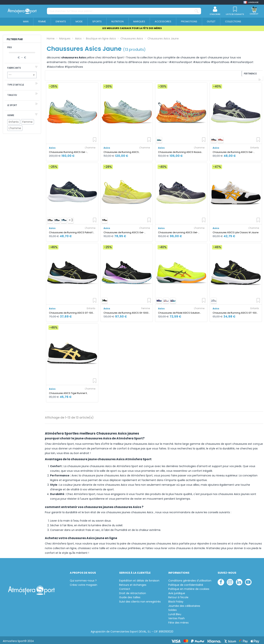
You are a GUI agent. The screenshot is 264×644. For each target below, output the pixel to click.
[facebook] (221, 580)
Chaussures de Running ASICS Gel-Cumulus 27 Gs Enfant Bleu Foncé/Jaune (233, 150)
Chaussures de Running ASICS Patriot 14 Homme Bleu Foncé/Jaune (72, 230)
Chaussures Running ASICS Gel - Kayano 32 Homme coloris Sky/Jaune (70, 150)
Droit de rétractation (133, 591)
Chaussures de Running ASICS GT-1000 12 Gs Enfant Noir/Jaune (72, 311)
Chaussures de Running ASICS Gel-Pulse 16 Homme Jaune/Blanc (124, 230)
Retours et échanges (133, 583)
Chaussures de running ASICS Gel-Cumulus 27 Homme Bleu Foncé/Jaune (180, 230)
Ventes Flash (176, 617)
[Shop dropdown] (251, 2)
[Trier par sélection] (238, 75)
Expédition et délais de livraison (139, 579)
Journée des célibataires (184, 604)
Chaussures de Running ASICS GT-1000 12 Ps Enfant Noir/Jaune (235, 311)
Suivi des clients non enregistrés (140, 600)
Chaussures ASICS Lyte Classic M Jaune (236, 230)
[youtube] (248, 580)
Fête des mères (178, 621)
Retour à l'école (178, 596)
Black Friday (176, 600)
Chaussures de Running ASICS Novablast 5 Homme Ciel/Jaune (122, 150)
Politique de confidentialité (186, 583)
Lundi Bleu (175, 612)
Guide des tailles (130, 596)
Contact (125, 587)
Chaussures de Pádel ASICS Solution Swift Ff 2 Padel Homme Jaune (179, 311)
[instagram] (230, 580)
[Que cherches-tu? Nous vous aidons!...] (197, 11)
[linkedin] (239, 580)
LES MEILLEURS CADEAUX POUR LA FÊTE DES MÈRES (132, 28)
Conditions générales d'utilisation (190, 579)
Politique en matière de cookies (189, 587)
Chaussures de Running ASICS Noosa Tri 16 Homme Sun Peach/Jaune (180, 150)
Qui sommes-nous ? (83, 579)
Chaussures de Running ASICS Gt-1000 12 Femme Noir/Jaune (126, 311)
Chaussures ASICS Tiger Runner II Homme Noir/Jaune (68, 391)
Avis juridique (177, 591)
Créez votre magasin (84, 583)
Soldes (172, 608)
